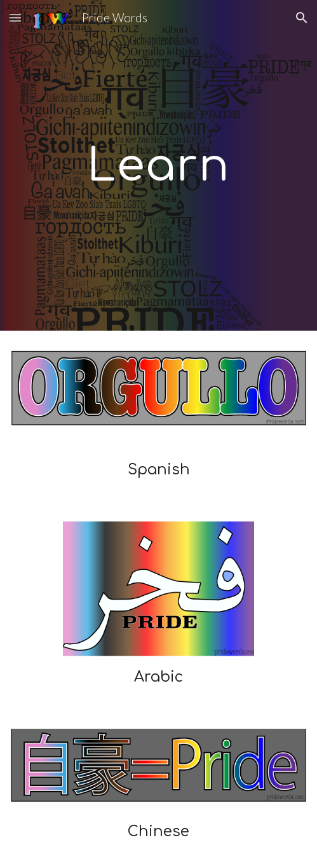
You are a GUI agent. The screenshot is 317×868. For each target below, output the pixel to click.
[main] (158, 165)
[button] (15, 17)
